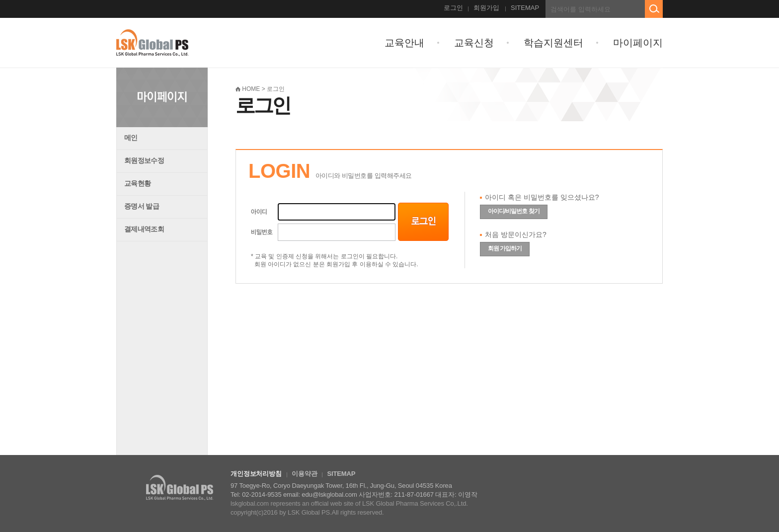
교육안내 (404, 43)
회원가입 (486, 8)
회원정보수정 (144, 160)
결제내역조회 (144, 229)
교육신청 (474, 43)
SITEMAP (525, 8)
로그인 (453, 8)
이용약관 (304, 474)
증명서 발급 (142, 206)
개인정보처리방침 (256, 474)
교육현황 (137, 183)
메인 (131, 138)
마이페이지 (638, 43)
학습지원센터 (553, 43)
